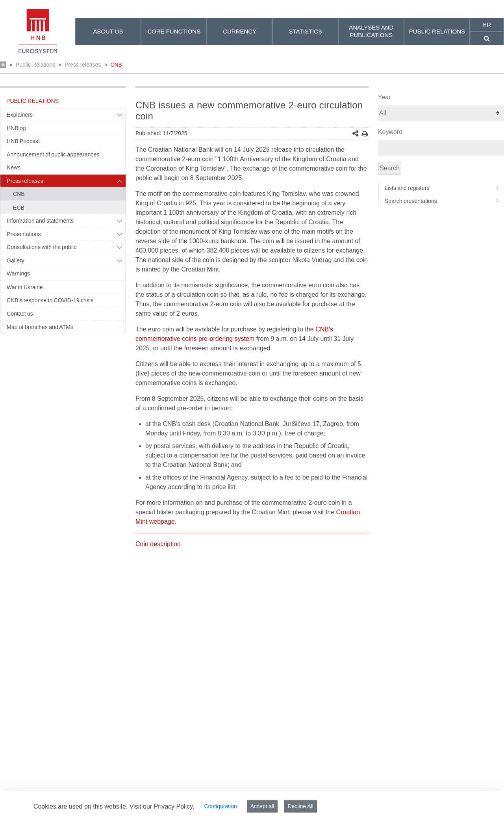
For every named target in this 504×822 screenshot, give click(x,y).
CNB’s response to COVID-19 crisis (50, 300)
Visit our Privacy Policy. (162, 806)
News (14, 167)
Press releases (83, 65)
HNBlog (16, 128)
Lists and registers (444, 188)
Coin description (158, 544)
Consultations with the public (42, 247)
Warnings (18, 273)
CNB (116, 65)
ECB (19, 208)
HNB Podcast (23, 141)
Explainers (20, 115)
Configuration (220, 806)
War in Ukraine (25, 287)
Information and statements (40, 221)
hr (487, 25)
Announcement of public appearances (53, 154)
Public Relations (35, 65)
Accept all (262, 806)
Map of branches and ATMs (40, 327)
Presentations (24, 234)
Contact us (20, 314)
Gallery (16, 260)
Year (384, 97)
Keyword (390, 132)
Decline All (300, 806)
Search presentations (444, 201)
